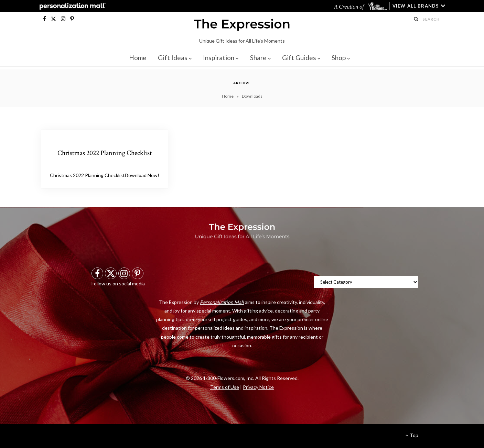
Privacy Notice (258, 387)
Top (412, 435)
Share (258, 58)
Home (138, 58)
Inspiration (219, 58)
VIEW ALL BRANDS (416, 6)
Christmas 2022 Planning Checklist (105, 153)
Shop (339, 58)
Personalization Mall (222, 302)
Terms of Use (225, 387)
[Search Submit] (416, 19)
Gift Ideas (173, 58)
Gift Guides (299, 58)
